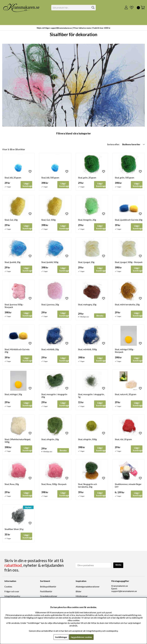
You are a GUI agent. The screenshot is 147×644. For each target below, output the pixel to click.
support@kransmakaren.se (124, 592)
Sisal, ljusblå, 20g (12, 262)
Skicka (119, 566)
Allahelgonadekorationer (88, 587)
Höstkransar (82, 597)
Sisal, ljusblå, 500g (50, 262)
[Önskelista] (131, 8)
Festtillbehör (46, 592)
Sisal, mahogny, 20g (87, 305)
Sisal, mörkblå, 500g (87, 350)
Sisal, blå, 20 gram (13, 178)
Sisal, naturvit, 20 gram (126, 395)
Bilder (79, 592)
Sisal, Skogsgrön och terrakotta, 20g (88, 487)
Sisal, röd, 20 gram (123, 440)
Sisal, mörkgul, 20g (13, 395)
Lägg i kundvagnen (138, 495)
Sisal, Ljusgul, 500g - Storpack (129, 262)
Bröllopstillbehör (48, 587)
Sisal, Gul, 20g (11, 220)
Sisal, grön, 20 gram (87, 178)
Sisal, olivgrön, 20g (50, 440)
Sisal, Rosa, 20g (12, 485)
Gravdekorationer (49, 597)
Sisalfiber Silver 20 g (14, 531)
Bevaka (100, 316)
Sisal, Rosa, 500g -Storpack (54, 485)
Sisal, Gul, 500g (48, 220)
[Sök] (74, 8)
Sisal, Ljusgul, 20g (86, 262)
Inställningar (61, 637)
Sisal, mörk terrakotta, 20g (127, 305)
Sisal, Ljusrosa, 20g (50, 305)
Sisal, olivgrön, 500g (87, 440)
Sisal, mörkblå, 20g (50, 350)
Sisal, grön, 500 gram (124, 178)
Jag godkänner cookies (81, 637)
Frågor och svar (12, 592)
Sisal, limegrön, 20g (87, 220)
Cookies (8, 587)
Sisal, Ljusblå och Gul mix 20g (129, 220)
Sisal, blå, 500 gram (50, 178)
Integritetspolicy (12, 597)
